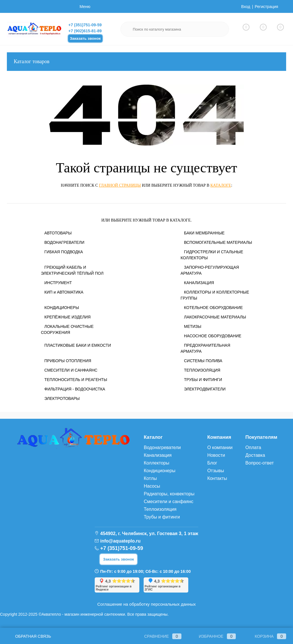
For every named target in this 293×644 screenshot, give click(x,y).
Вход (246, 7)
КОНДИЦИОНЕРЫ (62, 308)
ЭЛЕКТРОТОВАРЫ (62, 398)
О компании (220, 447)
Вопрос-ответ (260, 463)
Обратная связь (29, 636)
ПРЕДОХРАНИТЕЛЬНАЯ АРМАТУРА (205, 348)
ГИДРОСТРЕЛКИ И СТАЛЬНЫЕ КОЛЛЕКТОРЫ (212, 255)
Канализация (158, 455)
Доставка (255, 455)
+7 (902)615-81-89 (85, 31)
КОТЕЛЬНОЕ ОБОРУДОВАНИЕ (213, 308)
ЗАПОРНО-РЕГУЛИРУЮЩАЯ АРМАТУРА (210, 270)
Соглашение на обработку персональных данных (146, 604)
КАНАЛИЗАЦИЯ (199, 283)
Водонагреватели (162, 447)
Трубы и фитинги (162, 517)
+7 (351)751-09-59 (85, 25)
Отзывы (216, 471)
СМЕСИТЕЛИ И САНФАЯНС (71, 370)
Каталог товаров (146, 62)
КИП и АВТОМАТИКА (64, 292)
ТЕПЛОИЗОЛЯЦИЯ (202, 370)
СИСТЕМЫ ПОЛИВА (203, 361)
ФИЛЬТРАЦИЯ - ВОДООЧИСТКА (75, 389)
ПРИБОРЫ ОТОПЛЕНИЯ (68, 361)
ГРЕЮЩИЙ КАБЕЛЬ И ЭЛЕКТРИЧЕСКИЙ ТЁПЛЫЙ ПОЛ (72, 270)
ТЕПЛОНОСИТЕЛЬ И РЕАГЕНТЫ (76, 380)
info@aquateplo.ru (120, 541)
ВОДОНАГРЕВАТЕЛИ (64, 242)
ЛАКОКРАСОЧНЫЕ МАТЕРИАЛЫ (215, 317)
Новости (216, 455)
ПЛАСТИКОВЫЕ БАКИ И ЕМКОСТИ (78, 345)
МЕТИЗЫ (193, 326)
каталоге (221, 185)
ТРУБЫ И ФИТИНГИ (203, 380)
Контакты (217, 478)
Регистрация (266, 7)
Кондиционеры (159, 471)
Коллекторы (156, 463)
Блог (212, 463)
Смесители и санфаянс (168, 502)
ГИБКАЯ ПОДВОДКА (64, 252)
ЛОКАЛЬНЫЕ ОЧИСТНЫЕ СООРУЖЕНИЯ (67, 329)
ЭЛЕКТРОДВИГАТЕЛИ (205, 389)
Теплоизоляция (160, 509)
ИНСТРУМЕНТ (58, 283)
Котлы (150, 478)
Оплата (253, 447)
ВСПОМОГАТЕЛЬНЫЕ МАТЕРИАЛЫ (218, 242)
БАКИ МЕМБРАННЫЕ (204, 233)
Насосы (152, 486)
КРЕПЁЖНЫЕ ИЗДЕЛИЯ (68, 317)
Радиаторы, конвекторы (169, 494)
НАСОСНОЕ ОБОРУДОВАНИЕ (213, 336)
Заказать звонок (85, 38)
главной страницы (120, 185)
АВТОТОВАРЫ (58, 233)
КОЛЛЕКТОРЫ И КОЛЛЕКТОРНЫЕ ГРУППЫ (215, 295)
